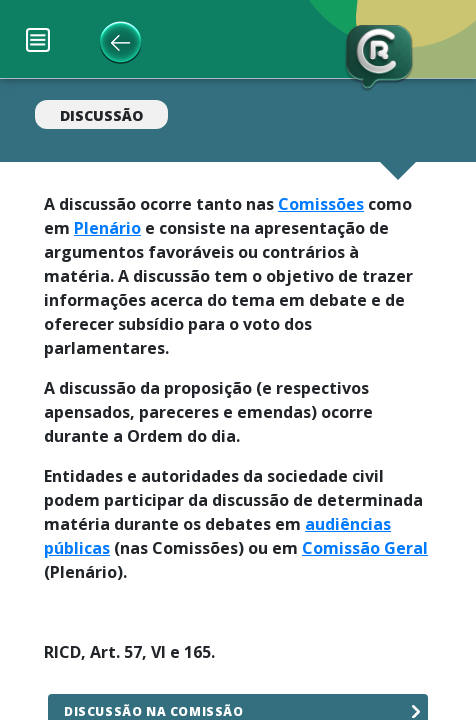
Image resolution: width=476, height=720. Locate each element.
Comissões (321, 204)
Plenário (107, 228)
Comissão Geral (365, 548)
